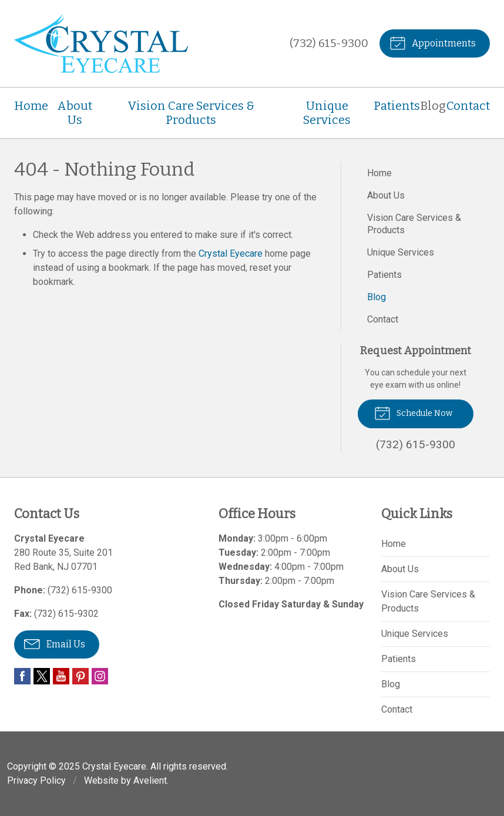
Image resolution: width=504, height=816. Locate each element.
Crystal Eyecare (231, 253)
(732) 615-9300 (329, 43)
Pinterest (80, 676)
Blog (433, 106)
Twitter (42, 676)
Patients (397, 106)
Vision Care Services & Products (191, 113)
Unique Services (327, 113)
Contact (468, 106)
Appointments (433, 42)
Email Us (55, 643)
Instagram (100, 676)
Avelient (150, 780)
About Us (75, 113)
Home (31, 106)
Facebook (22, 676)
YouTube (61, 676)
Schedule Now (413, 412)
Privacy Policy (36, 780)
